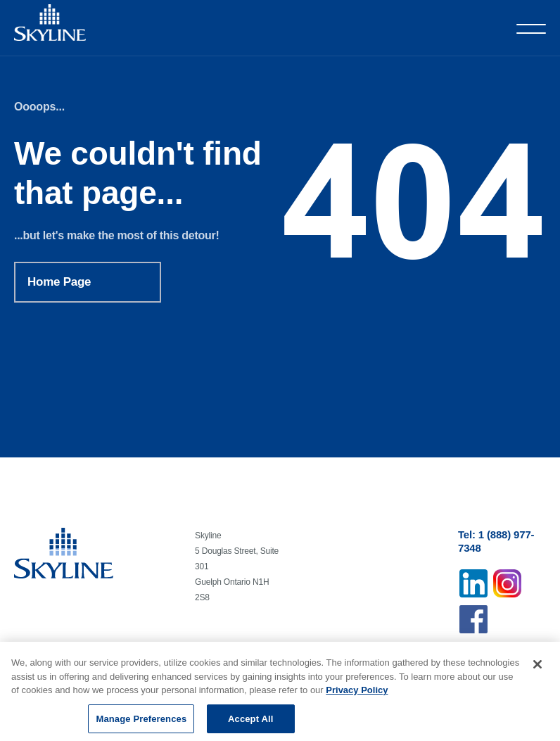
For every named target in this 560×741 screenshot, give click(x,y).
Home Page (59, 282)
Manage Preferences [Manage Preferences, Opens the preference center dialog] (141, 722)
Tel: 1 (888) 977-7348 (496, 541)
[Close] (537, 668)
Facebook (473, 619)
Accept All (250, 722)
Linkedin (473, 583)
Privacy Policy (357, 693)
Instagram (507, 583)
